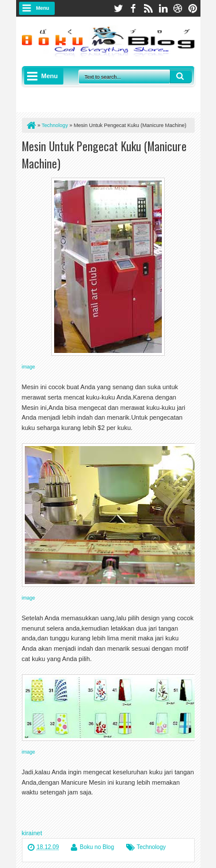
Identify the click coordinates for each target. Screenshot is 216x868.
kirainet (32, 833)
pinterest (193, 8)
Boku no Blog (97, 847)
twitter (118, 8)
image (29, 367)
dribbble (178, 8)
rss (148, 8)
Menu (43, 8)
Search (181, 76)
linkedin (163, 8)
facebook (133, 8)
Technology (151, 847)
